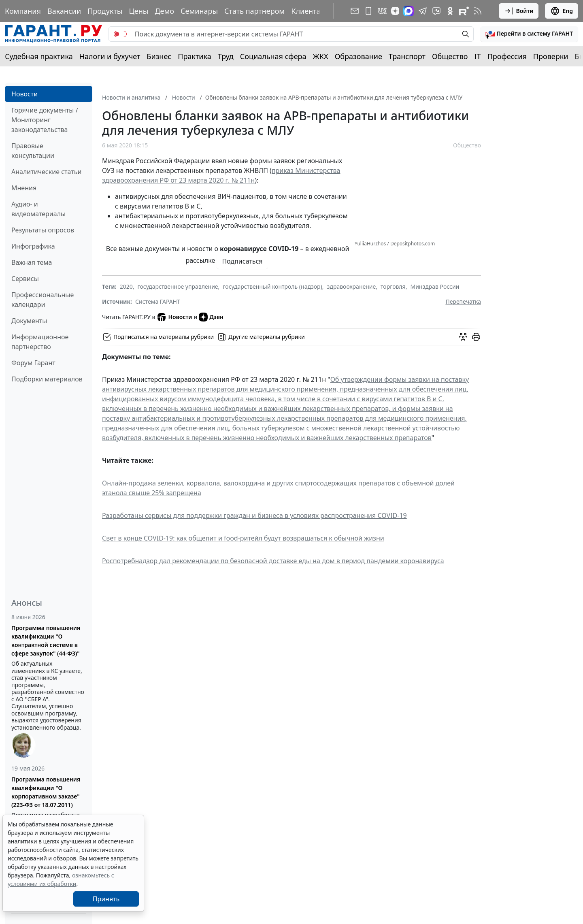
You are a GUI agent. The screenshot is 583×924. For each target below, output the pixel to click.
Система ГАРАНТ (158, 301)
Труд (226, 56)
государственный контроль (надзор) (272, 286)
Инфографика (33, 246)
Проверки (551, 56)
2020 (126, 286)
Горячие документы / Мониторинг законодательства (45, 120)
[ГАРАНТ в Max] (409, 11)
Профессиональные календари (43, 300)
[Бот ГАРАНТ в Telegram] (436, 11)
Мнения (24, 188)
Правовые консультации (33, 151)
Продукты (105, 11)
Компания (23, 11)
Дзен (211, 317)
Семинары (199, 11)
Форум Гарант (33, 363)
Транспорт (407, 56)
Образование (359, 56)
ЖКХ (321, 56)
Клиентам (309, 11)
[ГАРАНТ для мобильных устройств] (368, 11)
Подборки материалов (47, 379)
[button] (529, 34)
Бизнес (159, 56)
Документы (29, 321)
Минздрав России (435, 286)
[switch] (120, 34)
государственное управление (178, 286)
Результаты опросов (43, 230)
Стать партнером (254, 11)
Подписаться (242, 261)
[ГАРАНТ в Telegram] (423, 11)
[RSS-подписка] (478, 11)
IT (478, 56)
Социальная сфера (273, 56)
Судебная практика (39, 56)
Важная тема (32, 262)
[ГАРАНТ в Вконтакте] (382, 11)
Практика (194, 56)
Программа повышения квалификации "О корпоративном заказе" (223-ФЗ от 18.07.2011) (46, 792)
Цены (138, 11)
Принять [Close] (106, 899)
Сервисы (25, 279)
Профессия (507, 56)
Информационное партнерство (40, 342)
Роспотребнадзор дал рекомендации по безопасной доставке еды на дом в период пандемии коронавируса (273, 561)
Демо (164, 11)
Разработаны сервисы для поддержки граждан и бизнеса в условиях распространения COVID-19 (254, 515)
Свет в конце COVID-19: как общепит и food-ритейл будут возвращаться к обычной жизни (243, 538)
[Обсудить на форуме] (463, 337)
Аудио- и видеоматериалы (38, 209)
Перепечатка (463, 301)
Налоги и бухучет (110, 56)
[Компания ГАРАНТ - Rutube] (464, 11)
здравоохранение (352, 286)
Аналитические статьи (46, 172)
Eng (562, 11)
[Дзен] (395, 11)
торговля (393, 286)
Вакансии (64, 11)
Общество (450, 56)
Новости (24, 94)
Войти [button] (519, 11)
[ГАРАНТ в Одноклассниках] (450, 11)
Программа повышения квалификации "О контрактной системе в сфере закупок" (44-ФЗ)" (46, 641)
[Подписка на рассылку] (355, 11)
